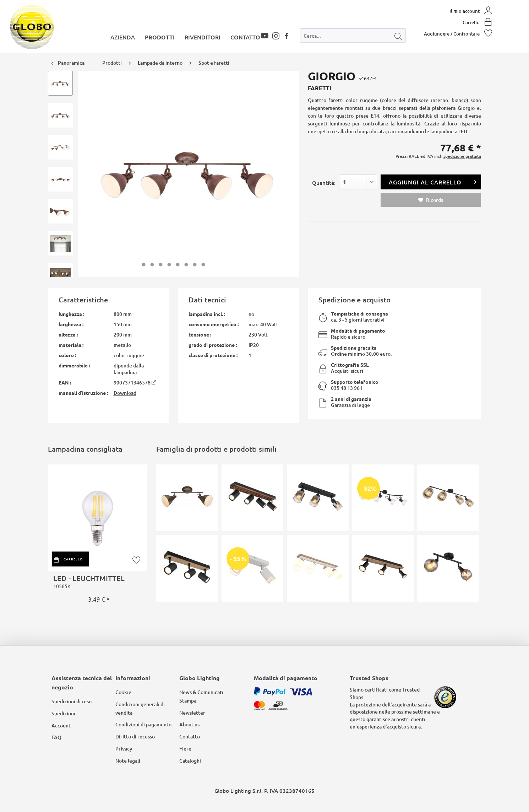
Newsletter (192, 713)
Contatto (190, 736)
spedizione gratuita (462, 156)
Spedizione (64, 713)
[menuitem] (353, 37)
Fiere (185, 749)
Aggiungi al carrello (433, 181)
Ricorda (431, 200)
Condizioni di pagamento (143, 724)
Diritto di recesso (135, 736)
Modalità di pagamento (358, 330)
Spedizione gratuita (354, 348)
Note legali (128, 761)
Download (125, 393)
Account (61, 725)
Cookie (123, 692)
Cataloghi (190, 761)
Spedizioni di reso (72, 701)
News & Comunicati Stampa (201, 696)
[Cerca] (398, 36)
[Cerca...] (353, 36)
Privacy (124, 749)
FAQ (56, 737)
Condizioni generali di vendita (140, 708)
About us (189, 724)
